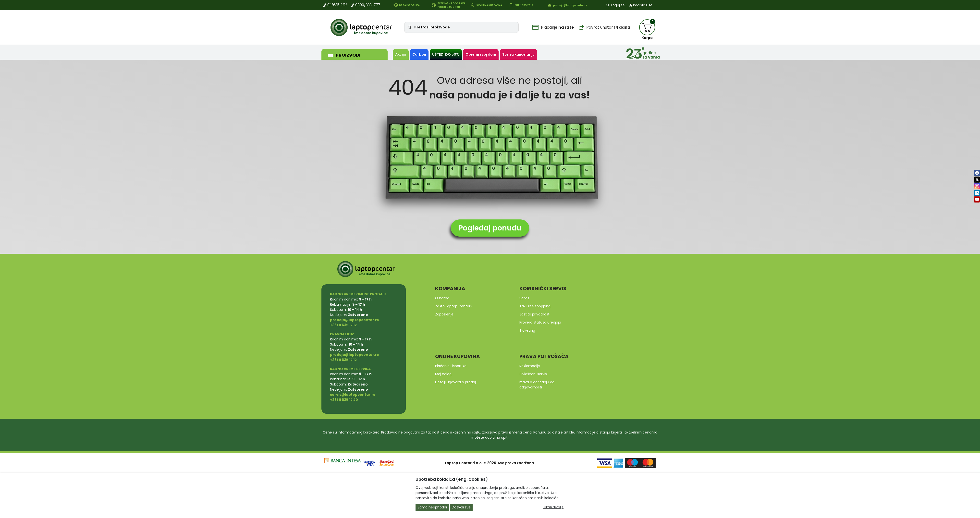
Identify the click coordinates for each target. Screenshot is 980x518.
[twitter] (977, 180)
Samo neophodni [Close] (432, 507)
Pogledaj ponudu (490, 228)
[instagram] (977, 186)
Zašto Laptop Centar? (454, 306)
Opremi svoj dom (481, 54)
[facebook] (977, 173)
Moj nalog (443, 374)
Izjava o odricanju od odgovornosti (537, 385)
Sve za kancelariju (518, 54)
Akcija (401, 54)
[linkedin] (977, 193)
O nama (442, 298)
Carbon (419, 54)
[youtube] (977, 199)
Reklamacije (530, 366)
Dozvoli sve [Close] (461, 507)
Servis (524, 298)
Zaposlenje (444, 314)
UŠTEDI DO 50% (446, 54)
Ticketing (527, 330)
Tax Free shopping (535, 306)
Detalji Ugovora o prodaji (456, 382)
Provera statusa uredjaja (540, 322)
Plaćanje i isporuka (451, 366)
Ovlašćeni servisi (533, 374)
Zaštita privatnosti (535, 314)
